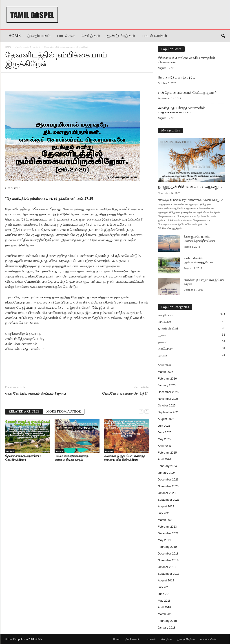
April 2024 (165, 459)
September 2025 (169, 412)
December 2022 (168, 533)
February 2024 (167, 466)
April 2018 (165, 607)
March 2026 (166, 372)
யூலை (162, 335)
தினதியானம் (39, 36)
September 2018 (169, 574)
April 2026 (165, 365)
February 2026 (167, 379)
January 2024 (167, 473)
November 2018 (168, 560)
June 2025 (165, 432)
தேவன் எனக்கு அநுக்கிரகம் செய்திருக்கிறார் (23, 458)
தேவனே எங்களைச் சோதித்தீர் (125, 393)
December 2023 (168, 479)
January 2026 (167, 385)
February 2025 (167, 453)
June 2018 (165, 594)
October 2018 (167, 567)
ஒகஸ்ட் (163, 342)
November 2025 (168, 399)
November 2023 (168, 486)
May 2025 (164, 439)
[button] (223, 36)
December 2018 (168, 553)
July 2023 (164, 513)
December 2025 (168, 392)
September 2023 (169, 500)
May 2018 (164, 601)
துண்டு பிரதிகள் (121, 36)
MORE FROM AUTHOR (64, 412)
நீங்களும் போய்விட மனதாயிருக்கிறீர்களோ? (200, 239)
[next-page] (147, 411)
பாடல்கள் (66, 36)
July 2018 (164, 587)
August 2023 (166, 506)
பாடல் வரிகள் (154, 36)
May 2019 (164, 540)
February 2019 (167, 547)
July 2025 (164, 426)
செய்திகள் (91, 36)
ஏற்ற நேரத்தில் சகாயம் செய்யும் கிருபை (36, 393)
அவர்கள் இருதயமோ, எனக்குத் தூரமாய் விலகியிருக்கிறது (125, 458)
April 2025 (165, 446)
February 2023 (167, 527)
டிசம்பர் (36, 47)
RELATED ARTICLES (24, 412)
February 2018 (167, 621)
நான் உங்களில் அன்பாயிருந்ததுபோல (199, 261)
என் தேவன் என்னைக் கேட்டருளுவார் (187, 93)
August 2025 (166, 419)
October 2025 (167, 405)
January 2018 (167, 628)
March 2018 (166, 614)
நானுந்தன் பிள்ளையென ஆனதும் (190, 187)
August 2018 (166, 580)
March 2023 (166, 520)
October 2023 (167, 493)
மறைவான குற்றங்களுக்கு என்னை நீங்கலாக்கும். (71, 458)
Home (15, 36)
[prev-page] (141, 411)
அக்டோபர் (165, 349)
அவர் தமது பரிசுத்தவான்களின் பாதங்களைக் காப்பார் (182, 110)
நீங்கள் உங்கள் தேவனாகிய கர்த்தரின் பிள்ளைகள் (187, 60)
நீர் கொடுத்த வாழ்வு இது (177, 77)
